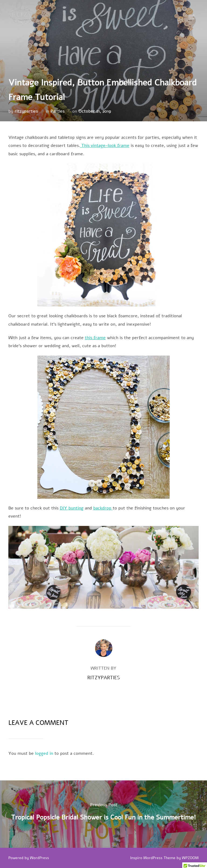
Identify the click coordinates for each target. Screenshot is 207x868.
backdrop (103, 508)
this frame (95, 338)
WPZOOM (190, 858)
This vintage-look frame (105, 146)
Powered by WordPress (29, 858)
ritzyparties (26, 111)
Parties (57, 111)
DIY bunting (72, 508)
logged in (44, 753)
